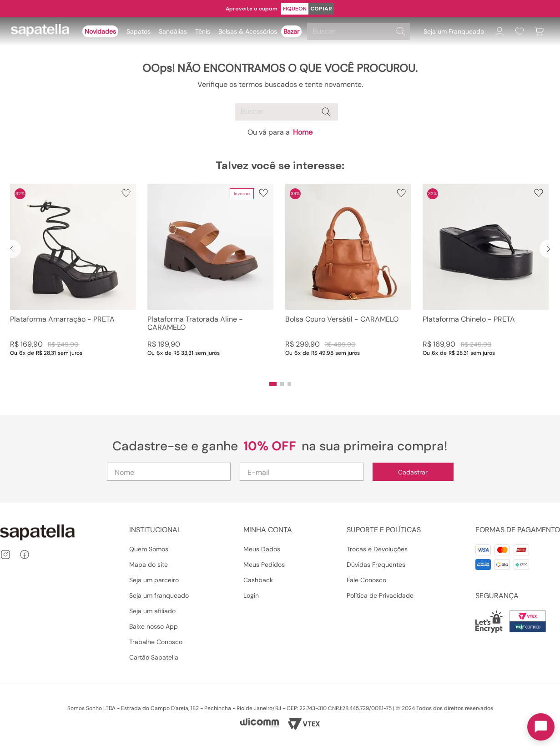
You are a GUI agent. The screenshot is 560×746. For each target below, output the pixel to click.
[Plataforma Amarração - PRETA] (73, 279)
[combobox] (360, 31)
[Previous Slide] (12, 249)
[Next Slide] (549, 249)
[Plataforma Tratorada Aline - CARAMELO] (210, 279)
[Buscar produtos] (401, 31)
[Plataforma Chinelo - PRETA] (486, 279)
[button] (273, 384)
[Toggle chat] (541, 727)
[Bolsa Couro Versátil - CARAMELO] (348, 279)
